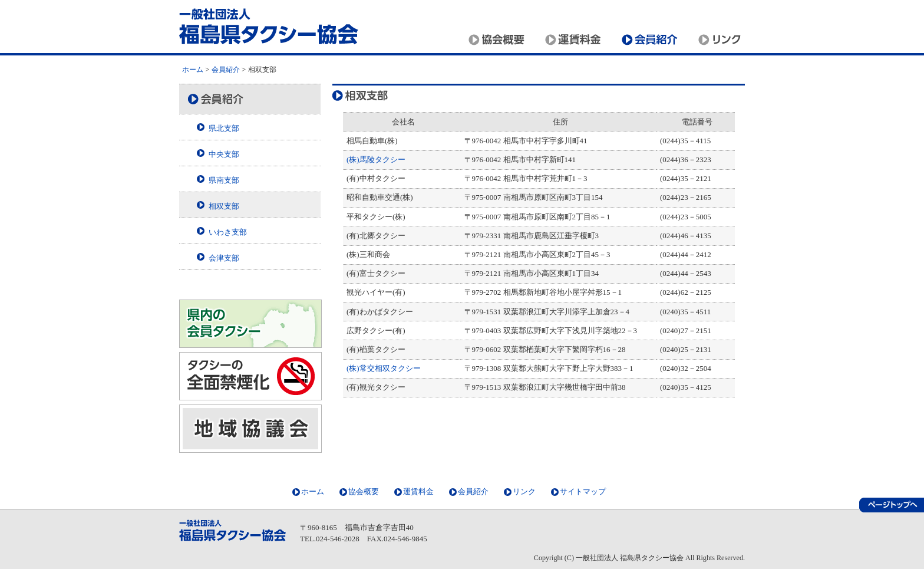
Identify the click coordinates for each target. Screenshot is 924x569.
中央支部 (224, 154)
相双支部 (224, 206)
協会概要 (500, 40)
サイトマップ (583, 491)
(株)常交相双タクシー (384, 368)
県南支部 (224, 180)
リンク (718, 40)
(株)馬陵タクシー (376, 159)
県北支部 (224, 128)
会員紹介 (654, 40)
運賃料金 (577, 40)
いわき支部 (228, 232)
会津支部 (224, 258)
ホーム (193, 70)
